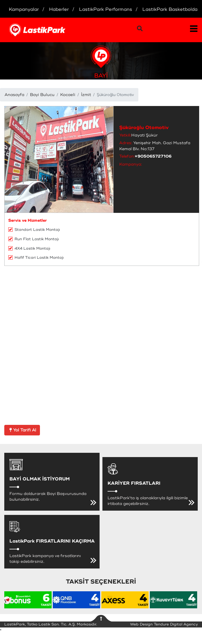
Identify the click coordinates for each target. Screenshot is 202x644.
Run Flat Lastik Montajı (34, 239)
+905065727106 (153, 156)
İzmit (86, 95)
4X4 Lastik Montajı (29, 248)
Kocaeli (68, 95)
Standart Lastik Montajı (34, 230)
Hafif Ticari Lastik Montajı (36, 258)
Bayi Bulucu (42, 95)
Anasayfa (14, 95)
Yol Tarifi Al (22, 430)
